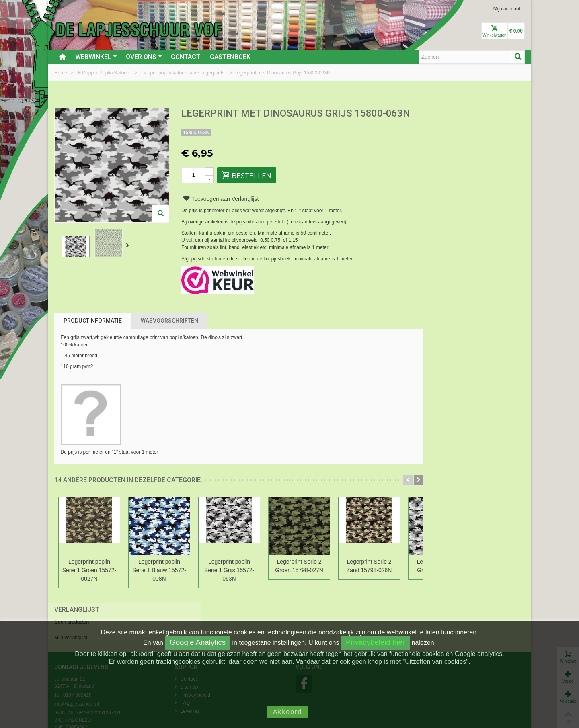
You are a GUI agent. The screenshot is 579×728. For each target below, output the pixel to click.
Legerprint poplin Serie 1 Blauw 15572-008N (159, 570)
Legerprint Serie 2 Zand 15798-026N (369, 566)
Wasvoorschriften (169, 321)
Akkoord (288, 712)
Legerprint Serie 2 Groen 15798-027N (299, 566)
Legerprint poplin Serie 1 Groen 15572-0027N (89, 570)
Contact (186, 57)
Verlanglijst (439, 114)
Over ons (144, 57)
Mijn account (507, 9)
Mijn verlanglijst (433, 142)
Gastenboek (230, 57)
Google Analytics (198, 642)
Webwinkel (96, 57)
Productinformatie (93, 321)
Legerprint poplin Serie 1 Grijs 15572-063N (229, 570)
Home (61, 73)
